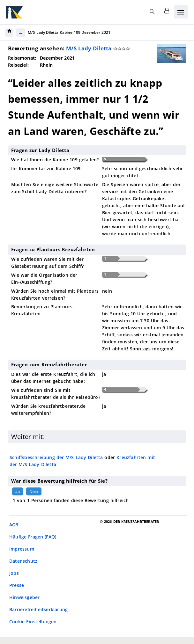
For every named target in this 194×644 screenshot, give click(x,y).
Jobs (14, 573)
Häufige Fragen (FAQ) (33, 537)
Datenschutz (23, 561)
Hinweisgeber (24, 597)
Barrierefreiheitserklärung (38, 609)
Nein (34, 491)
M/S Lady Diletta (89, 48)
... (21, 32)
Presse (17, 585)
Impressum (22, 549)
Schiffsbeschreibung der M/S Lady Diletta (56, 457)
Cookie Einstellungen (33, 622)
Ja (18, 491)
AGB (14, 525)
